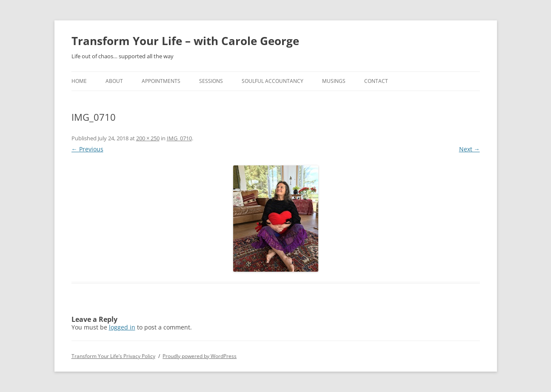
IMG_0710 (179, 138)
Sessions (211, 81)
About (114, 81)
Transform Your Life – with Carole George (185, 41)
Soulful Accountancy (273, 81)
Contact (376, 81)
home (79, 81)
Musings (334, 81)
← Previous (87, 149)
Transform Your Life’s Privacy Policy (113, 356)
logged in (122, 327)
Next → (470, 149)
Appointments (161, 81)
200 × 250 (148, 138)
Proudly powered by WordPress (200, 356)
